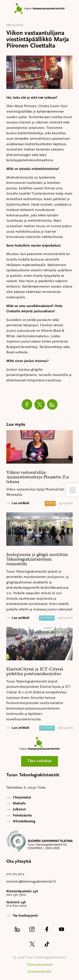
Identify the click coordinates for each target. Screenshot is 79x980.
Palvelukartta (22, 816)
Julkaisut (19, 809)
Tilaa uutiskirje (39, 761)
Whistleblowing (24, 822)
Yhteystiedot (22, 798)
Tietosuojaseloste (39, 965)
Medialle (19, 804)
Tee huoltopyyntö (25, 916)
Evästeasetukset (39, 972)
